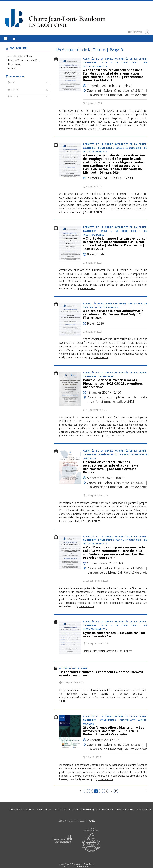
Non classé (14, 64)
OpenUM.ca (89, 864)
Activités (61, 809)
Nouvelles (18, 48)
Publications (125, 809)
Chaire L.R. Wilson (83, 867)
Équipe (30, 809)
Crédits (92, 821)
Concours (107, 809)
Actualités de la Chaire (20, 56)
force (76, 864)
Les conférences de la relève (24, 60)
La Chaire (17, 809)
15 (116, 791)
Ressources (144, 809)
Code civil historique (84, 809)
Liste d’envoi (135, 32)
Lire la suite (109, 129)
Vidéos (12, 68)
